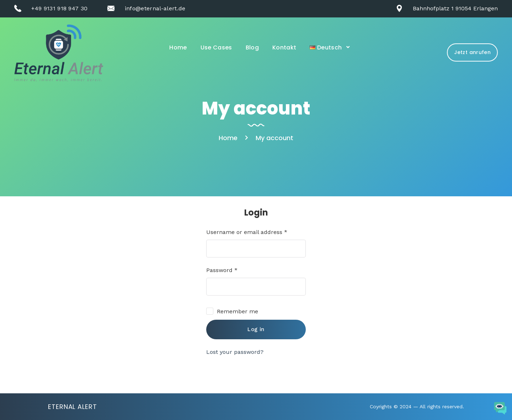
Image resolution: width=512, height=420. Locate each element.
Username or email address (247, 232)
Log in (256, 329)
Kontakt (284, 47)
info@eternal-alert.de (155, 8)
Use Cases (216, 47)
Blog (252, 47)
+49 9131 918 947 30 (59, 8)
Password (222, 270)
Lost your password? (235, 352)
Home (178, 47)
